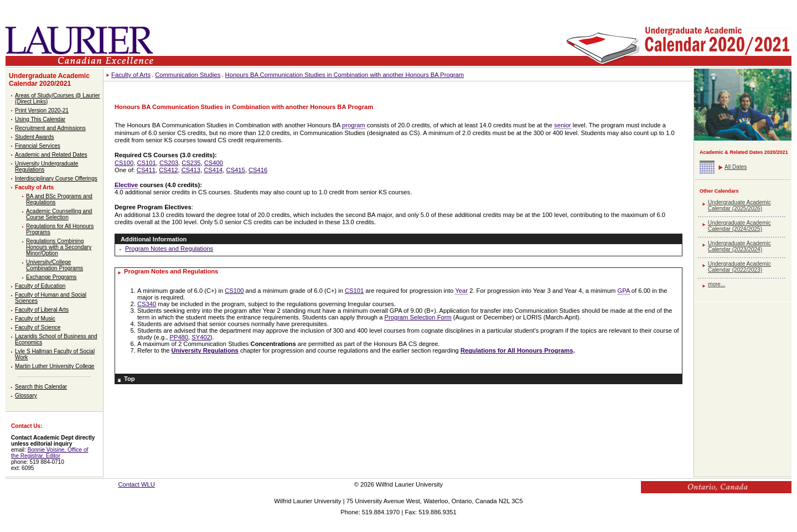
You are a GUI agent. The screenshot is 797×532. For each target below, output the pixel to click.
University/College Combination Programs (55, 265)
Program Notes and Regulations (169, 249)
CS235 (191, 163)
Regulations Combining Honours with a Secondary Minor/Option (59, 247)
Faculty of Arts (34, 187)
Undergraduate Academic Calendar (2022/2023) (739, 267)
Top (130, 379)
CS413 (191, 170)
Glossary (26, 396)
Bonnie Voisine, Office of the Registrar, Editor (50, 453)
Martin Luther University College (55, 366)
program (354, 125)
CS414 (213, 170)
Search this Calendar (41, 387)
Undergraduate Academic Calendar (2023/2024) (739, 246)
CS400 (214, 163)
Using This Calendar (40, 119)
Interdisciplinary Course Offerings (56, 179)
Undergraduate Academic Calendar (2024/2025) (739, 226)
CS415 (236, 170)
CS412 (168, 170)
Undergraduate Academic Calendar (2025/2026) (739, 205)
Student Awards (34, 137)
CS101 (146, 163)
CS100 (124, 163)
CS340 (147, 304)
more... (716, 284)
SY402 (201, 337)
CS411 (146, 170)
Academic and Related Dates (51, 155)
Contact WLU (136, 484)
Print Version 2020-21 (42, 110)
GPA (624, 291)
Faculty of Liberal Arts (42, 310)
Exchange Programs (51, 277)
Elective (126, 185)
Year (461, 291)
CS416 (258, 170)
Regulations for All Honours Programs (517, 350)
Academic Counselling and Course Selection (59, 214)
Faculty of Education (40, 286)
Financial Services (38, 146)
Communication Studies (188, 75)
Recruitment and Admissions (50, 128)
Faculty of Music (35, 319)
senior (562, 125)
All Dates (736, 167)
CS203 (169, 163)
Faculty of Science (38, 327)
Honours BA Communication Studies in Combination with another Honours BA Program (345, 75)
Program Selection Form (418, 317)
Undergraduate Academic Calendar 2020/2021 (49, 80)
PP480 (179, 337)
